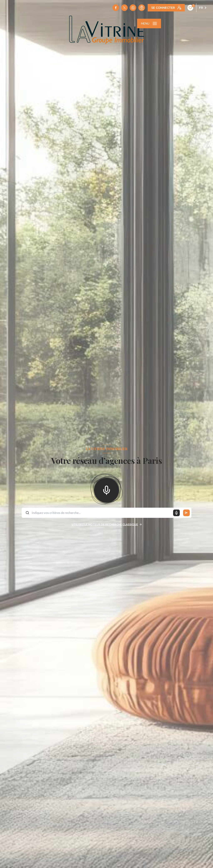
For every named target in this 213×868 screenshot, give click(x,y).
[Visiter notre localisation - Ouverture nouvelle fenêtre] (142, 8)
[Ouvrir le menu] (149, 23)
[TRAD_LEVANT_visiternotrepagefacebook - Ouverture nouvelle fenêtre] (116, 8)
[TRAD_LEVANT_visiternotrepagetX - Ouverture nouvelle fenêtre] (124, 8)
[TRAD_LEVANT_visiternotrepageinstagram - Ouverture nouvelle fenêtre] (133, 8)
